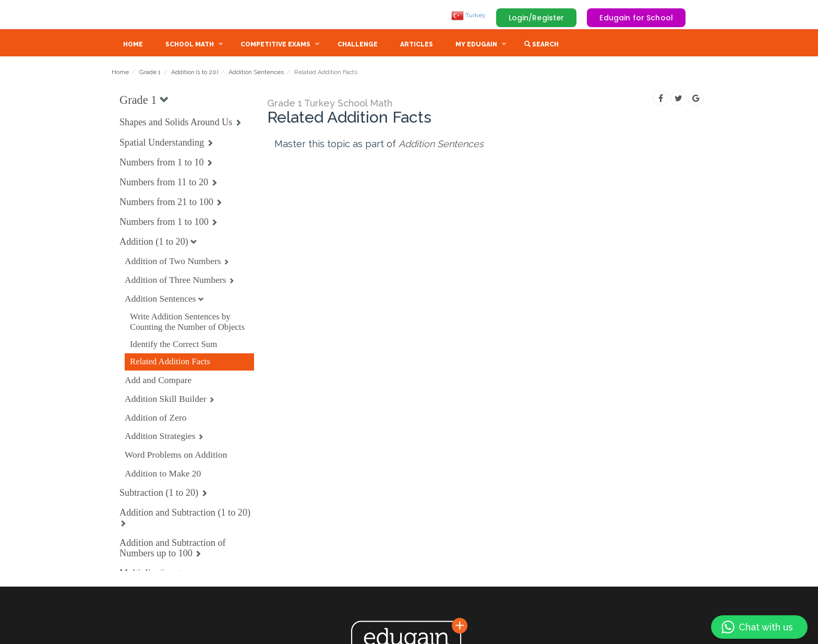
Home (133, 45)
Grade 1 (150, 73)
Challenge (358, 45)
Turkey (468, 15)
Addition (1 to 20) (195, 73)
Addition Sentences (256, 73)
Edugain (151, 15)
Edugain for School (636, 18)
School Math (190, 45)
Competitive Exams (275, 45)
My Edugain (476, 45)
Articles (417, 45)
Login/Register (537, 18)
